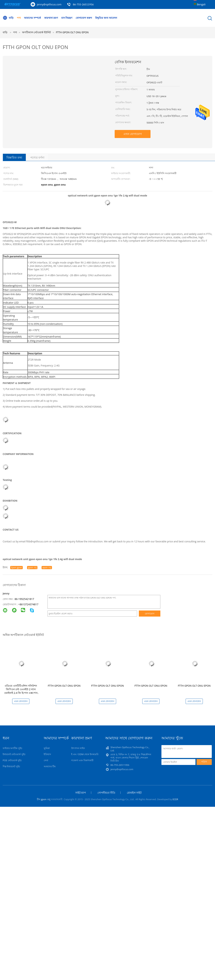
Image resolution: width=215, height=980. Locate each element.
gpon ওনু (32, 567)
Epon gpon (16, 567)
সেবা (46, 760)
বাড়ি (8, 18)
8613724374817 (29, 604)
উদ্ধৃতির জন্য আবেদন (106, 18)
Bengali (201, 4)
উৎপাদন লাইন (78, 748)
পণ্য (19, 18)
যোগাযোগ (150, 614)
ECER (175, 799)
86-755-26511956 (83, 4)
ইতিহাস (47, 754)
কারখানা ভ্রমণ (51, 18)
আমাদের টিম (50, 766)
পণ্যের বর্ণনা (37, 157)
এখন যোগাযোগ (133, 134)
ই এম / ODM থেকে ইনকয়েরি (85, 754)
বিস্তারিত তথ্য (14, 157)
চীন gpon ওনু (44, 799)
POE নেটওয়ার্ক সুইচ (12, 760)
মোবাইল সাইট (134, 793)
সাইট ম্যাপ (81, 793)
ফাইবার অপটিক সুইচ (12, 748)
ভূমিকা (47, 748)
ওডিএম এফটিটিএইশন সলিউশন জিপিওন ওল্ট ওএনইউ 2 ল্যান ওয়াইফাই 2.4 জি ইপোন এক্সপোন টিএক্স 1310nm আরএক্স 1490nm (21, 691)
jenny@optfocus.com (49, 4)
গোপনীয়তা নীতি (106, 793)
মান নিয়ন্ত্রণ (67, 18)
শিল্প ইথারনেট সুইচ (11, 766)
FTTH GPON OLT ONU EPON (72, 32)
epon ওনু (47, 567)
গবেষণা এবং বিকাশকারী (82, 760)
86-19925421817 (24, 599)
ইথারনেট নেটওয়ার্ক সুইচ (14, 754)
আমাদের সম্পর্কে (32, 18)
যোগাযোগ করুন (84, 18)
